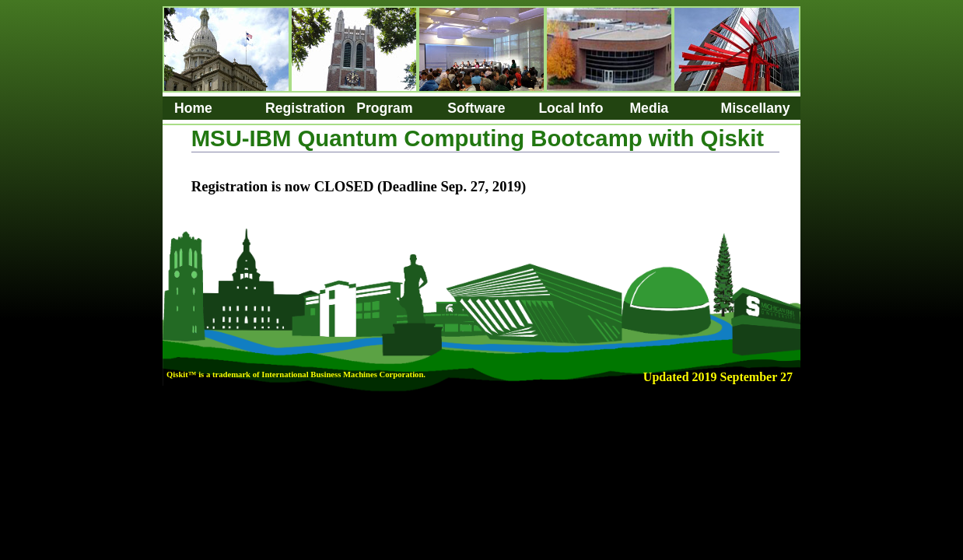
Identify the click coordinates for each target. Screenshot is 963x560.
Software (476, 108)
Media (649, 108)
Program (384, 108)
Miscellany (756, 108)
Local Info (571, 108)
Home (193, 108)
